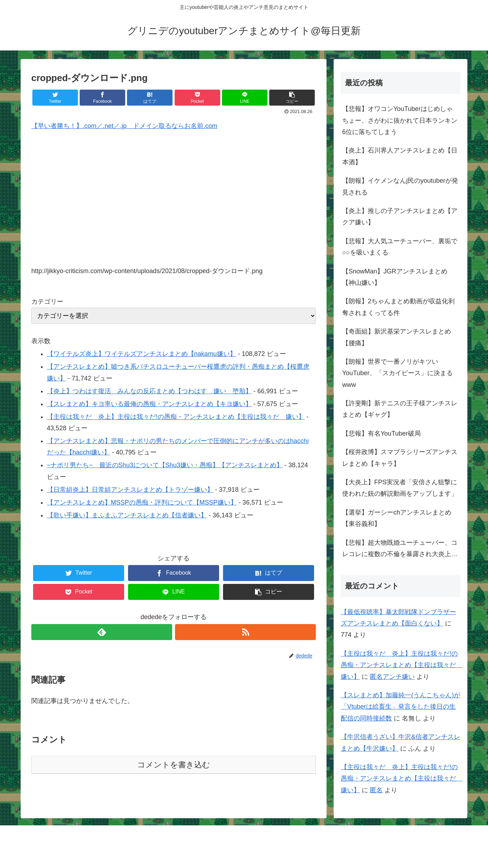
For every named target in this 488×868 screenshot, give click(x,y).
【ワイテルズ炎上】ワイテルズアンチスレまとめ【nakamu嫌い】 (142, 354)
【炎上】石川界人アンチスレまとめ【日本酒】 (400, 156)
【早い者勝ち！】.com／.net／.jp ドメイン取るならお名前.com (124, 126)
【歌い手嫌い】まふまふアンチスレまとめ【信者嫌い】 (127, 515)
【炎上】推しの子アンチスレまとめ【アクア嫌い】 (400, 217)
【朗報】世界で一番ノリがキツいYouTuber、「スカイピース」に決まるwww (397, 373)
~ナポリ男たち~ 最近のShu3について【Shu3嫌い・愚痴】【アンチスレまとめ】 (165, 465)
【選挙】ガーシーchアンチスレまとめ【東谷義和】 (397, 518)
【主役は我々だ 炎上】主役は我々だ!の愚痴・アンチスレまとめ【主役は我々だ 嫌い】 (176, 417)
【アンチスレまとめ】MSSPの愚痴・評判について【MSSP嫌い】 (142, 502)
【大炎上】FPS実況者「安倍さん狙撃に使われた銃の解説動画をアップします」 (400, 488)
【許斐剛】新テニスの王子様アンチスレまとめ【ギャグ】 (400, 409)
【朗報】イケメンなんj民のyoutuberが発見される (400, 186)
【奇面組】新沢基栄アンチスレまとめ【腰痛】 (397, 337)
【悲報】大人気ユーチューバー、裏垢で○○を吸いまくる (400, 247)
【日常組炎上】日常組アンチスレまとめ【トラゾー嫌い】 (130, 490)
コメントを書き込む (174, 765)
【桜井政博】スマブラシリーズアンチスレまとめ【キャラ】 (400, 458)
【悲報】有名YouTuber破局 (381, 433)
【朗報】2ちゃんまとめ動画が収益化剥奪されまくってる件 (398, 307)
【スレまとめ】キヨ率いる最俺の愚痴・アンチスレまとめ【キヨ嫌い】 (149, 404)
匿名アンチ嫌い (392, 677)
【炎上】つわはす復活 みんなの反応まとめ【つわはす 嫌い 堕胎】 (149, 391)
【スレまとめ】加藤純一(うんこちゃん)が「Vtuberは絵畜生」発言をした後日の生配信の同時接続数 (401, 707)
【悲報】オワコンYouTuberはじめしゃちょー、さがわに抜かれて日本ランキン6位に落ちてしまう (400, 120)
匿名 (376, 790)
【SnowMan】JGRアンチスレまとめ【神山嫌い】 (395, 277)
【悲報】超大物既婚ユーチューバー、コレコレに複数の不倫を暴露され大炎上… (400, 548)
